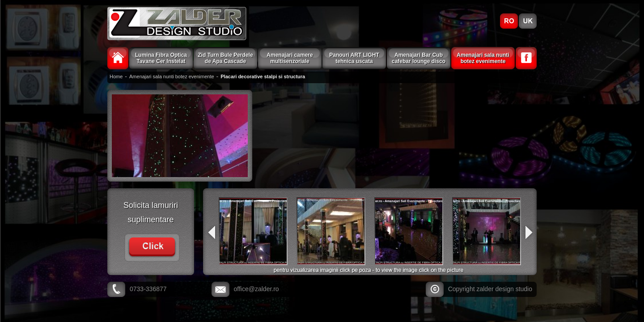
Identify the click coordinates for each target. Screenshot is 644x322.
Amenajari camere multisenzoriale (290, 58)
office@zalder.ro (256, 289)
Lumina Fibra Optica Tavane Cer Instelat (161, 58)
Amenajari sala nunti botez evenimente (483, 58)
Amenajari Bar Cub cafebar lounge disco (419, 58)
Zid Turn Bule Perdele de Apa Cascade (225, 58)
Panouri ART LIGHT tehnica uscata (354, 58)
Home (116, 76)
